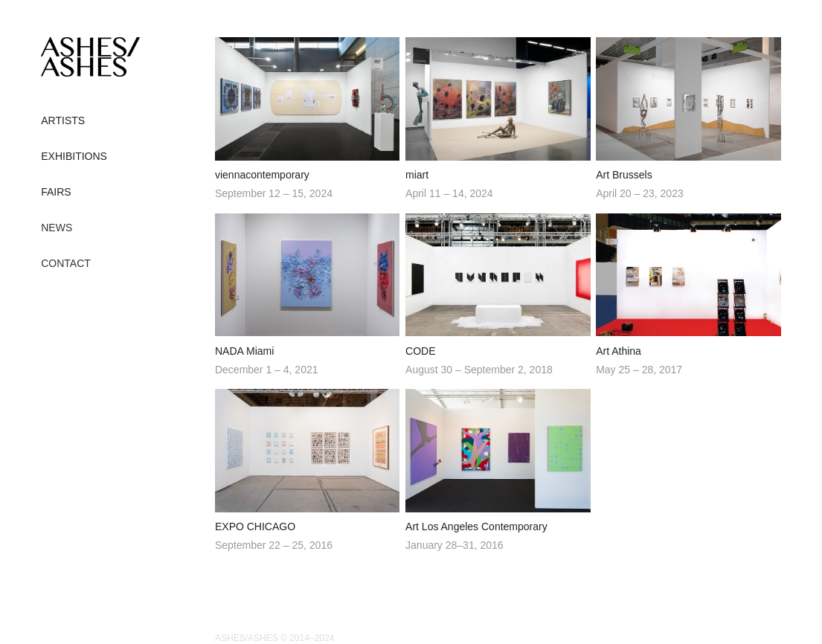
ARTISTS (63, 120)
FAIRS (56, 192)
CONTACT (66, 263)
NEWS (57, 228)
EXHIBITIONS (74, 156)
